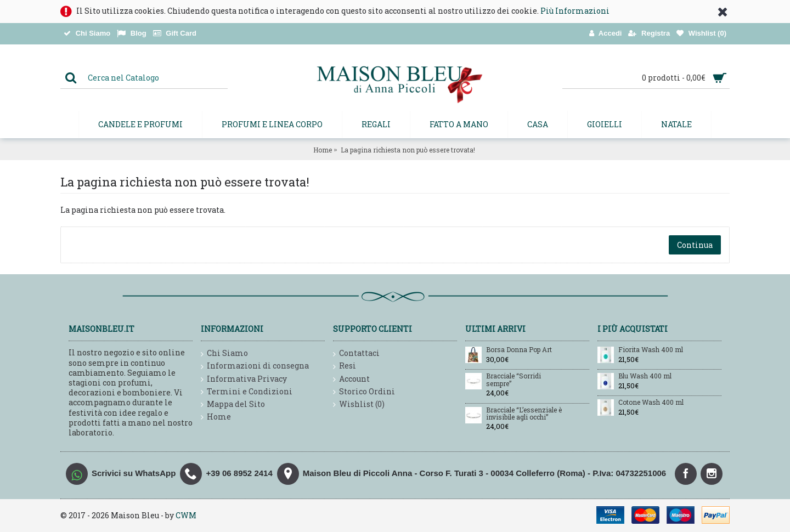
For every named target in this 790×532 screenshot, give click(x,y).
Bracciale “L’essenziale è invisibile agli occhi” (524, 414)
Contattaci (356, 353)
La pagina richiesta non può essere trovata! (408, 150)
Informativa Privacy (244, 379)
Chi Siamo (224, 353)
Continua (695, 245)
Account (351, 379)
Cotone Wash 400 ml (651, 403)
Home (323, 150)
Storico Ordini (364, 392)
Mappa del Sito (233, 404)
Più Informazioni (575, 11)
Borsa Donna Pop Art (519, 350)
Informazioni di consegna (255, 366)
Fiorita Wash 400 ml (651, 350)
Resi (345, 366)
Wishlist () (359, 404)
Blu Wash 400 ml (645, 376)
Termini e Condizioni (247, 392)
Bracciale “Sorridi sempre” (513, 380)
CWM (186, 515)
